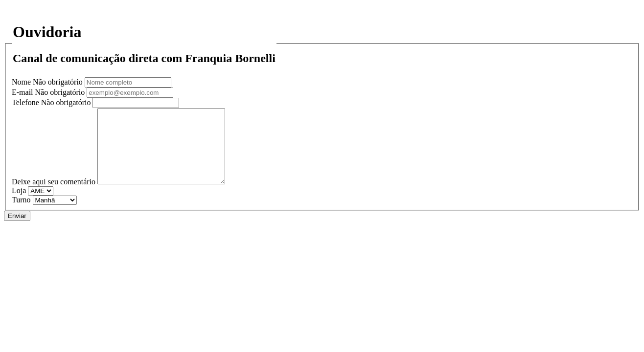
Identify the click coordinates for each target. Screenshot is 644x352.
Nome (48, 82)
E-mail (49, 92)
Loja (19, 205)
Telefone (52, 102)
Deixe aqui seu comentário (54, 196)
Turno (21, 214)
